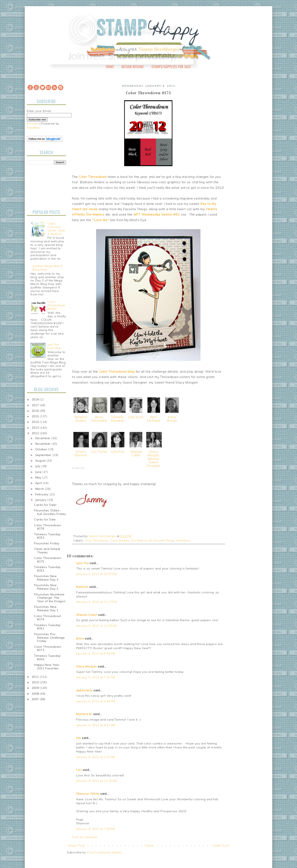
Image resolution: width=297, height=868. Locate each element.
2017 (36, 405)
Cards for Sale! (45, 505)
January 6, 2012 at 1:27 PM (96, 757)
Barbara (82, 587)
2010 (36, 682)
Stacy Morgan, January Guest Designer (154, 459)
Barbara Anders (81, 419)
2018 (36, 399)
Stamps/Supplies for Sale (171, 67)
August (41, 461)
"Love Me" (101, 220)
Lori (79, 770)
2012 (36, 433)
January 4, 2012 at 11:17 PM (97, 602)
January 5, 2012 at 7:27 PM (96, 677)
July (38, 466)
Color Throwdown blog (117, 372)
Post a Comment (84, 837)
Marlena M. (84, 714)
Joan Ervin (136, 417)
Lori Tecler (99, 452)
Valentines (183, 540)
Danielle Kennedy (118, 419)
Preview (33, 124)
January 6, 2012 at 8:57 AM (96, 725)
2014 (36, 422)
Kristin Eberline (81, 453)
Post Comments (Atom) (104, 852)
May (39, 477)
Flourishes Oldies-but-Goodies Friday (50, 512)
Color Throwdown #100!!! (56, 305)
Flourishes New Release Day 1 (46, 608)
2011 (36, 677)
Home (110, 67)
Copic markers (120, 540)
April (39, 483)
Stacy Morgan (86, 666)
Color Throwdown (93, 177)
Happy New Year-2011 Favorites (47, 667)
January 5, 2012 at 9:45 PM (96, 701)
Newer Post (76, 846)
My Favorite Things (162, 540)
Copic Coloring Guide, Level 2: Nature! (56, 229)
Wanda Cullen (136, 453)
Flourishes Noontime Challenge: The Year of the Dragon (50, 598)
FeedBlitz (34, 128)
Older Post (221, 846)
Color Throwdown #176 (48, 527)
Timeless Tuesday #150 (47, 657)
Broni (80, 638)
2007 (36, 699)
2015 (36, 416)
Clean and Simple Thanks (47, 551)
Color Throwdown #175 (48, 560)
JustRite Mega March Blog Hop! (48, 268)
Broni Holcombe (99, 419)
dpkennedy (84, 690)
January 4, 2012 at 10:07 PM (97, 574)
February (42, 494)
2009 (36, 688)
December (43, 438)
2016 (36, 411)
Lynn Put (118, 452)
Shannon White (88, 794)
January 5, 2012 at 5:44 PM (96, 653)
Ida (78, 738)
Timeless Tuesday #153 (47, 536)
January (41, 500)
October (42, 449)
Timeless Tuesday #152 (47, 569)
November (43, 444)
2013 (36, 428)
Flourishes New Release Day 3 (46, 578)
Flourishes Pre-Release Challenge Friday (49, 638)
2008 (36, 694)
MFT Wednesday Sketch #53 (156, 214)
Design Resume (133, 67)
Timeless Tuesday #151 (47, 627)
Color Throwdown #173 (48, 648)
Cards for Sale (45, 519)
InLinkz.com (78, 468)
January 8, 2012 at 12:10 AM (97, 781)
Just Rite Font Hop (54, 346)
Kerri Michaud (154, 419)
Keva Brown (172, 419)
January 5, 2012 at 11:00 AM (97, 626)
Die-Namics (139, 540)
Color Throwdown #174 (48, 618)
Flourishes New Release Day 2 (46, 587)
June (39, 472)
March (40, 489)
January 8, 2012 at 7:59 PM (96, 829)
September (44, 455)
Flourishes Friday (47, 543)
